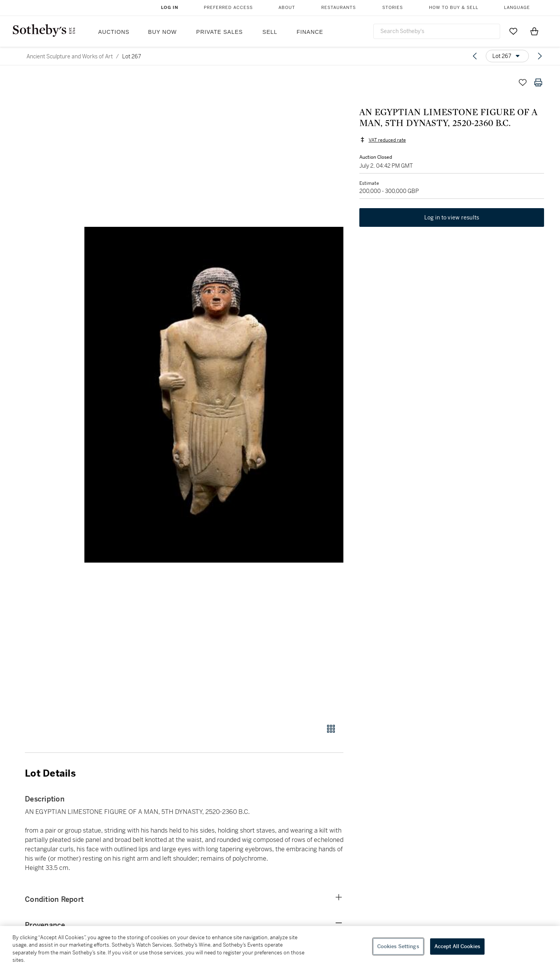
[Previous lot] (475, 56)
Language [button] (517, 8)
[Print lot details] (538, 82)
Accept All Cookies (457, 946)
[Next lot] (540, 56)
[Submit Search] (491, 31)
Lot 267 (132, 56)
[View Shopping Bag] (534, 31)
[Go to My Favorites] (513, 31)
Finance (310, 32)
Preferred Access (228, 8)
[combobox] (437, 31)
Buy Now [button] (163, 32)
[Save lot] (523, 82)
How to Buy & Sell (454, 8)
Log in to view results (452, 218)
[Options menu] (507, 56)
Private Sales (220, 32)
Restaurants (339, 8)
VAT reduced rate (387, 140)
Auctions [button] (114, 32)
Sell (270, 32)
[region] (280, 947)
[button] (214, 395)
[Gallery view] (331, 729)
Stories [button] (393, 8)
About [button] (287, 8)
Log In (170, 8)
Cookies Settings (398, 946)
